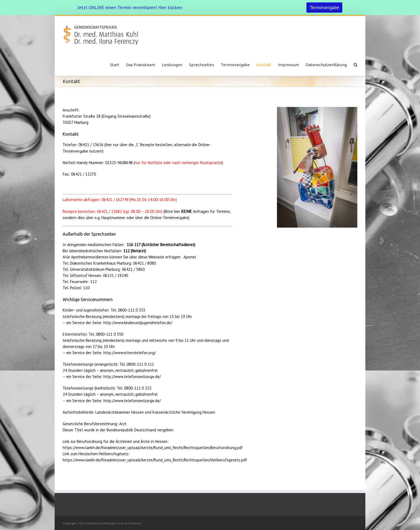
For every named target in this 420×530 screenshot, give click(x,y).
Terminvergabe (324, 8)
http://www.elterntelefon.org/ (130, 353)
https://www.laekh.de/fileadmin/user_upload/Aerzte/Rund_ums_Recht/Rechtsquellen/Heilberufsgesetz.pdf (155, 460)
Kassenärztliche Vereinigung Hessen (184, 412)
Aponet (190, 257)
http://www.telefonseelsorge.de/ (132, 377)
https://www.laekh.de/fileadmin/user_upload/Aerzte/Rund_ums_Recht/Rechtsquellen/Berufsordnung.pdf (153, 448)
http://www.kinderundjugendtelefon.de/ (138, 323)
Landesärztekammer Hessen (120, 412)
